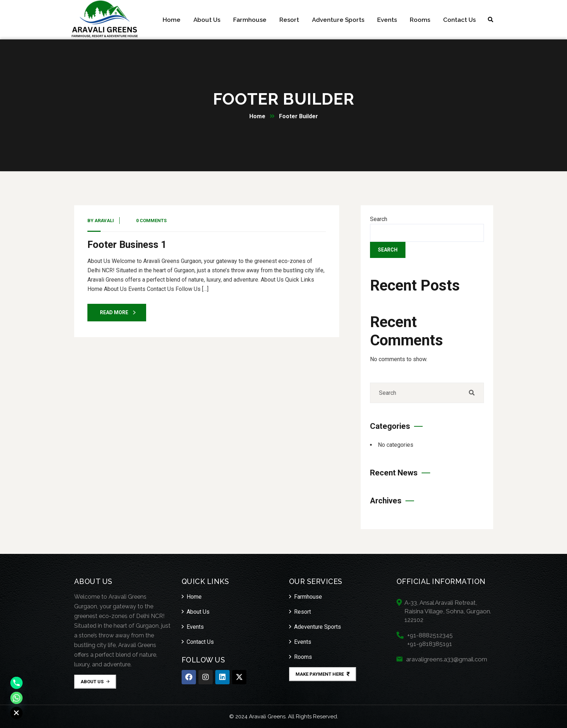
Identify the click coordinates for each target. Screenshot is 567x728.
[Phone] (16, 683)
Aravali (104, 221)
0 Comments (151, 221)
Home (257, 116)
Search (379, 219)
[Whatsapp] (16, 698)
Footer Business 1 (127, 245)
